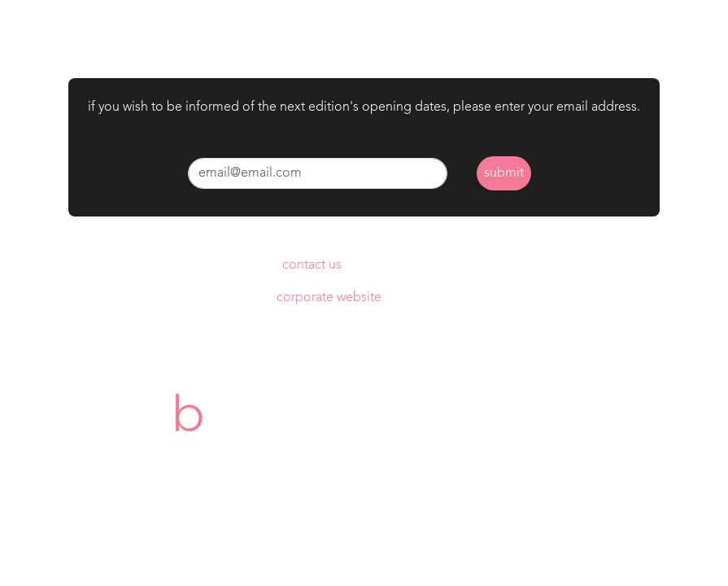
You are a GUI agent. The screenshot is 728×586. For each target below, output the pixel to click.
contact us (312, 265)
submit (504, 173)
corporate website (329, 298)
